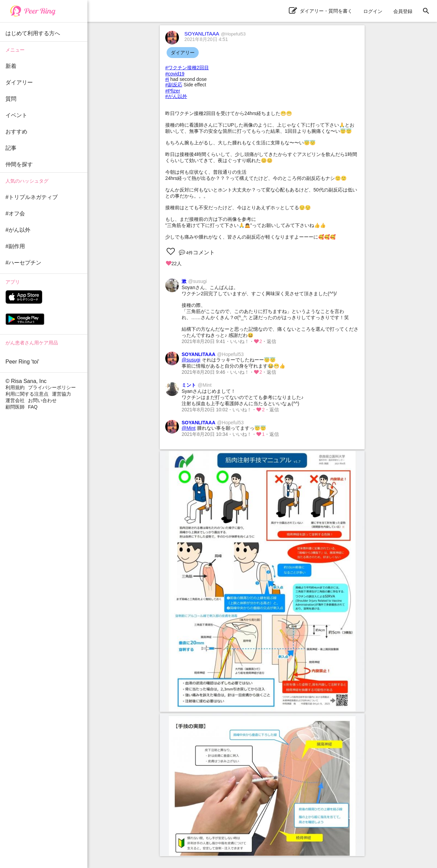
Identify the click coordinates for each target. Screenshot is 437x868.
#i (167, 79)
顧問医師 (15, 407)
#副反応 (174, 85)
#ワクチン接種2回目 (187, 68)
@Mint (189, 428)
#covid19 (175, 74)
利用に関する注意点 (27, 394)
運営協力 (61, 394)
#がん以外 (176, 96)
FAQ (33, 407)
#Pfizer (173, 91)
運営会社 (15, 400)
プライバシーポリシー (52, 387)
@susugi (191, 360)
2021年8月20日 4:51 (206, 39)
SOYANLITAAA (215, 34)
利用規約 (15, 387)
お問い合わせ (42, 400)
